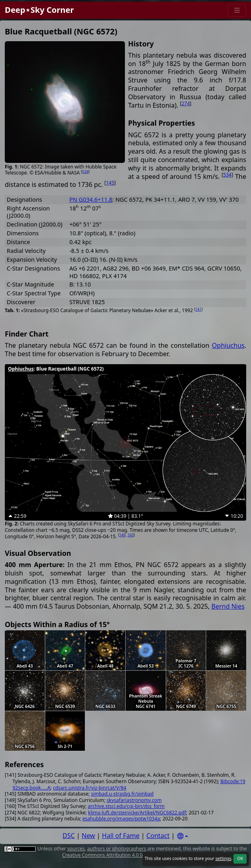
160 (130, 535)
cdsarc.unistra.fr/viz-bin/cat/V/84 (89, 788)
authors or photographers (117, 849)
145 (110, 183)
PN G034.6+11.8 (91, 199)
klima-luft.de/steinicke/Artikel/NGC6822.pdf (137, 813)
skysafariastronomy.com (134, 800)
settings (223, 858)
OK (240, 858)
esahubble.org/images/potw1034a (121, 819)
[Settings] (183, 836)
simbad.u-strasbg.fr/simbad (122, 794)
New (88, 836)
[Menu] (237, 10)
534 (85, 171)
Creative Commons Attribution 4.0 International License (125, 855)
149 (122, 535)
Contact (158, 836)
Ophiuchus (228, 345)
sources (76, 849)
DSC (69, 836)
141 (198, 309)
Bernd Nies (228, 606)
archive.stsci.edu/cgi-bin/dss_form (126, 806)
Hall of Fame (121, 836)
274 (186, 103)
